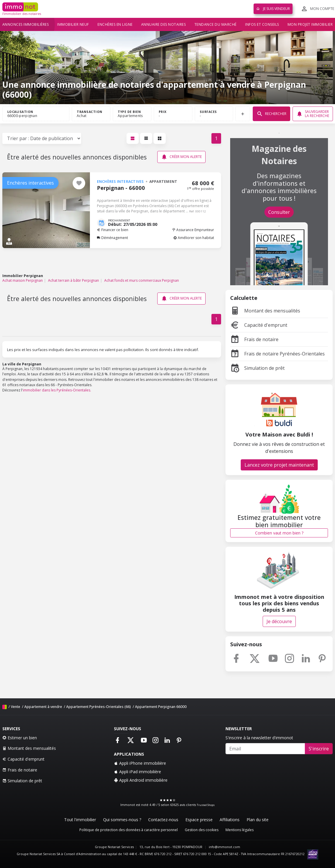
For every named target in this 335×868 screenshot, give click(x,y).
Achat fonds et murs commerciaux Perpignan (142, 280)
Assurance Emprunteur (193, 230)
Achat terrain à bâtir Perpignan (74, 280)
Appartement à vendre (43, 707)
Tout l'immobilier (80, 820)
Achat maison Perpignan (23, 280)
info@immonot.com (224, 847)
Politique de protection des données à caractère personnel (129, 830)
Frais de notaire (254, 339)
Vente (16, 707)
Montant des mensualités (265, 311)
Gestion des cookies (202, 830)
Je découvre (279, 621)
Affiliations (230, 820)
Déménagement (112, 238)
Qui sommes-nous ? (122, 820)
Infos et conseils (262, 24)
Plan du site (258, 820)
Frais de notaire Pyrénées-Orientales (277, 354)
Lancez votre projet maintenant (279, 465)
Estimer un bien (20, 738)
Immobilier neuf (73, 24)
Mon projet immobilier (310, 24)
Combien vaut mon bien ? (279, 533)
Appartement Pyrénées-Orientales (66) (99, 707)
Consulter (279, 212)
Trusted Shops (206, 805)
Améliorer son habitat (194, 238)
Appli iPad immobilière (137, 772)
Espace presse (199, 820)
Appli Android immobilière (141, 780)
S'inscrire (319, 749)
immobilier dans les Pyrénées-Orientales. (57, 390)
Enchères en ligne (115, 24)
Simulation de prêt (257, 368)
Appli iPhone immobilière (140, 763)
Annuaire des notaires (164, 24)
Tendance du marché (216, 24)
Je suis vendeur (273, 9)
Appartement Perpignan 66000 (161, 707)
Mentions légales (240, 830)
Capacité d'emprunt (259, 325)
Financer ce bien (113, 230)
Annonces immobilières (26, 24)
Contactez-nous (163, 820)
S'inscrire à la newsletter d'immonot (259, 738)
